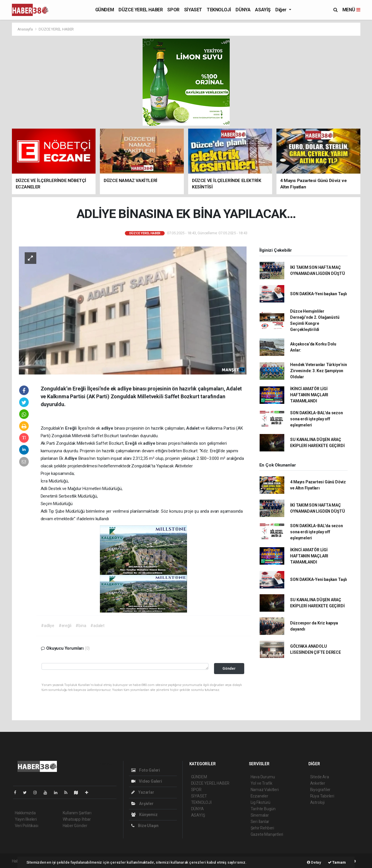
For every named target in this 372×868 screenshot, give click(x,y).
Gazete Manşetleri (267, 834)
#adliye (48, 626)
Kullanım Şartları (77, 813)
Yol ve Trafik (262, 783)
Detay (314, 862)
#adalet (97, 626)
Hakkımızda (25, 813)
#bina (81, 626)
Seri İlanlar (260, 822)
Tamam (337, 862)
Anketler (318, 783)
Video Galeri (147, 781)
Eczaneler (259, 796)
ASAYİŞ (263, 10)
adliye (108, 428)
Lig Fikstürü (261, 802)
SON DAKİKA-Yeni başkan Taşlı (319, 294)
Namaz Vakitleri (265, 790)
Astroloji (317, 802)
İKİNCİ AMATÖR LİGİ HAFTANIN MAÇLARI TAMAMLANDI (309, 395)
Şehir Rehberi (263, 828)
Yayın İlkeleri (26, 819)
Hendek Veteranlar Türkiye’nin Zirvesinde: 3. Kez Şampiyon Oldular (318, 371)
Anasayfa (26, 29)
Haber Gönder (75, 826)
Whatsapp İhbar (77, 819)
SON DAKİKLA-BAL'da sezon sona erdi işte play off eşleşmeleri (316, 419)
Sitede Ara (320, 777)
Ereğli (71, 428)
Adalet (193, 428)
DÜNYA (243, 10)
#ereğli (65, 626)
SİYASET (193, 10)
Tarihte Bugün (263, 809)
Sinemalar (260, 815)
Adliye (71, 458)
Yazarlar (143, 792)
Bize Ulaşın (145, 826)
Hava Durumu (263, 777)
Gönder (229, 668)
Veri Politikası (27, 826)
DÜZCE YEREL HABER (141, 10)
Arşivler (142, 804)
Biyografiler (320, 790)
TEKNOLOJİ (219, 10)
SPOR (173, 10)
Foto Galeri (146, 770)
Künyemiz (144, 815)
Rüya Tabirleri (322, 796)
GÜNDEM (105, 10)
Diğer (282, 10)
